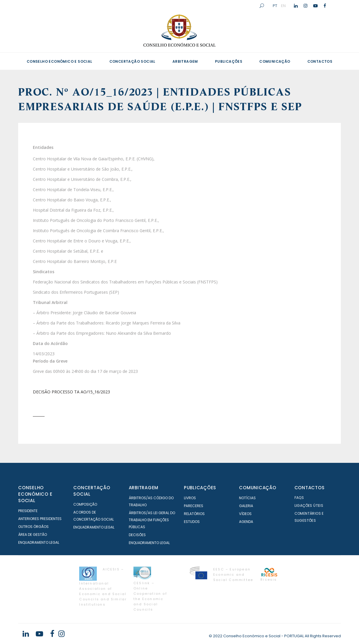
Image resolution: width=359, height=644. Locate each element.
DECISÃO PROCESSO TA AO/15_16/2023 (71, 392)
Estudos (192, 522)
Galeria (246, 506)
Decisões (137, 535)
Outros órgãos (33, 527)
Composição (85, 504)
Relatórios (194, 514)
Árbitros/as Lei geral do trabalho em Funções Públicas (152, 520)
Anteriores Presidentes (40, 519)
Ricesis (269, 580)
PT (275, 6)
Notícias (247, 498)
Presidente (28, 511)
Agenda (246, 522)
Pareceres (194, 506)
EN (283, 6)
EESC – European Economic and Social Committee (233, 575)
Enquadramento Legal (39, 542)
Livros (190, 498)
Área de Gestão (33, 535)
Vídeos (245, 514)
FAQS (299, 498)
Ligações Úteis (309, 505)
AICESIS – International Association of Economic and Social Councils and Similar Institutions (103, 587)
